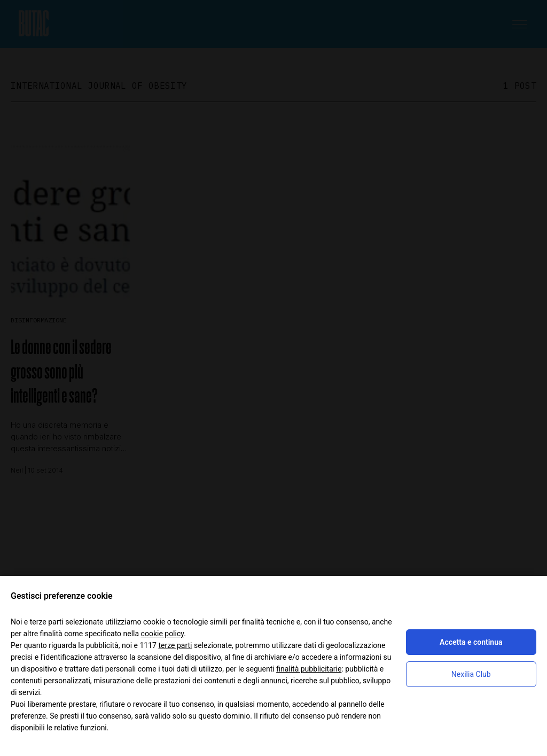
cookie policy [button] (163, 634)
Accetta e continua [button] (471, 642)
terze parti (175, 645)
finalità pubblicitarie (309, 669)
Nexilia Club (471, 674)
